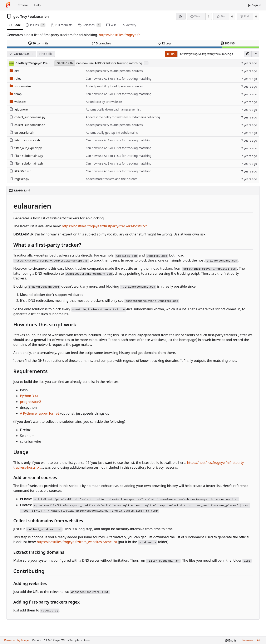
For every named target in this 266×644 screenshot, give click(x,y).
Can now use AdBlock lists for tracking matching (109, 63)
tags (165, 43)
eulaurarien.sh (22, 133)
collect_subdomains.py (27, 117)
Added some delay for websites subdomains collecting (123, 117)
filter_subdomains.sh (26, 163)
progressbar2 (31, 402)
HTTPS (171, 54)
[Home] (8, 5)
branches (102, 43)
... (146, 63)
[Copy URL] (248, 54)
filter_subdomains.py (26, 156)
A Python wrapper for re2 (40, 413)
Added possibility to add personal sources (114, 71)
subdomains (20, 86)
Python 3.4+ (29, 396)
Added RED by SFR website (104, 102)
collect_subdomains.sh (27, 125)
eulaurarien (39, 16)
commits (38, 43)
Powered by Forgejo (18, 640)
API (259, 640)
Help (37, 5)
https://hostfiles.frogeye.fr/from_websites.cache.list (77, 542)
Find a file (46, 54)
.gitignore (19, 109)
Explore (23, 5)
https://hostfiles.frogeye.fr (119, 35)
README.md (21, 171)
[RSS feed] (181, 16)
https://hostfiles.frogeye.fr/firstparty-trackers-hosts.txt (104, 226)
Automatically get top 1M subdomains (112, 133)
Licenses (248, 640)
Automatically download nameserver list (113, 109)
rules (15, 79)
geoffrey (20, 16)
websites (18, 102)
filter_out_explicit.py (26, 148)
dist (14, 71)
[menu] (255, 54)
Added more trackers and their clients (111, 179)
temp (16, 94)
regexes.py (19, 179)
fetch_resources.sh (25, 140)
